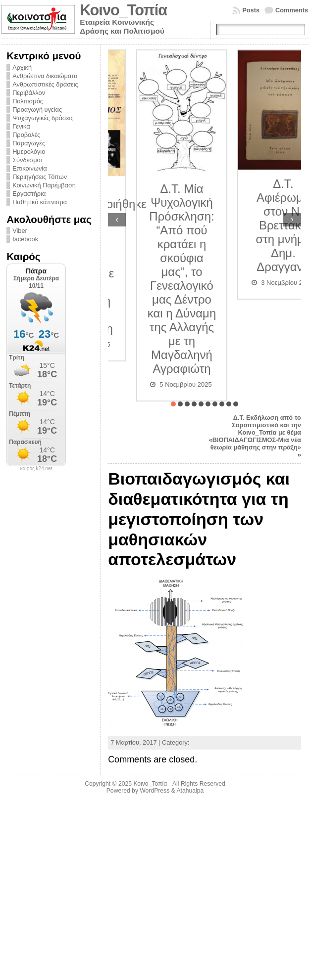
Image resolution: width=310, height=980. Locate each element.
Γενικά (21, 126)
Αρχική (22, 67)
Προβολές (26, 135)
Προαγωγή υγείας (37, 110)
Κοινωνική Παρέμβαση (44, 185)
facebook (25, 239)
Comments (292, 10)
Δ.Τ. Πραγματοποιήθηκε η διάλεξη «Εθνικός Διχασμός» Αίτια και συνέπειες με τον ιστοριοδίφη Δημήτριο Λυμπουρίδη (154, 259)
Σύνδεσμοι (27, 160)
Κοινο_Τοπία (123, 10)
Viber (20, 231)
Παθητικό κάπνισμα (40, 202)
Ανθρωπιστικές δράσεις (45, 84)
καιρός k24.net (36, 469)
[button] (173, 404)
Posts (251, 10)
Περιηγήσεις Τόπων (40, 177)
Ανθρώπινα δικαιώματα (45, 76)
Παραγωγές (29, 143)
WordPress (155, 791)
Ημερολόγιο (29, 152)
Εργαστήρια (29, 194)
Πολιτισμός (28, 101)
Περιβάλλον (29, 93)
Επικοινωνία (29, 168)
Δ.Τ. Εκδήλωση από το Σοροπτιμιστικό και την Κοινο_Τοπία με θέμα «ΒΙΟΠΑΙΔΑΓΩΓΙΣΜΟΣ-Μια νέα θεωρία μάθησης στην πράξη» (255, 432)
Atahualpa (190, 791)
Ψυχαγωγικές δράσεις (43, 118)
